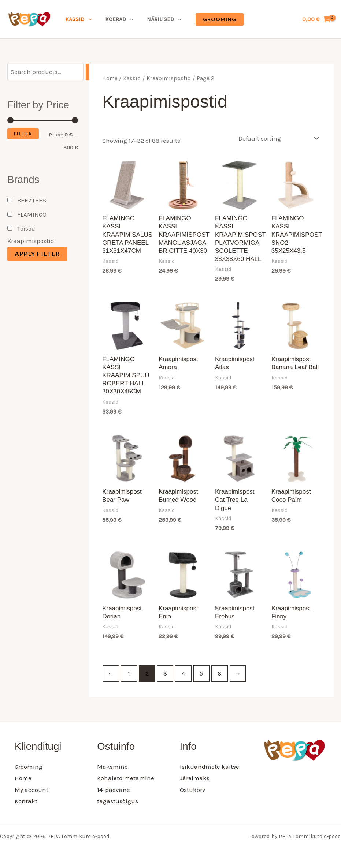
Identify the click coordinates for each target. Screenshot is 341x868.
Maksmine (112, 767)
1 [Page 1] (129, 673)
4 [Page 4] (183, 673)
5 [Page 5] (201, 673)
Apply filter (37, 254)
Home (110, 78)
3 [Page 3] (165, 673)
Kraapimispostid (169, 78)
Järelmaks (195, 778)
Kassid (74, 19)
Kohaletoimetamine (126, 778)
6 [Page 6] (219, 673)
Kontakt (26, 801)
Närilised (155, 19)
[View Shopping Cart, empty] (316, 19)
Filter (23, 134)
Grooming (29, 767)
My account (31, 790)
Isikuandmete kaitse (210, 767)
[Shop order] (277, 138)
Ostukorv (193, 790)
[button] (213, 19)
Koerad (112, 19)
